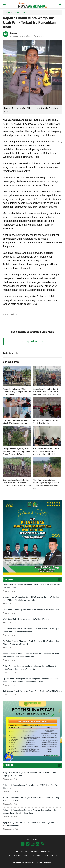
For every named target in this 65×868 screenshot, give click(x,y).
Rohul (24, 13)
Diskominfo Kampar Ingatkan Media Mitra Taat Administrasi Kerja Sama (31, 610)
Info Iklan (45, 852)
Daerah (16, 13)
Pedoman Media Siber (19, 856)
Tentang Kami (21, 852)
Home (7, 13)
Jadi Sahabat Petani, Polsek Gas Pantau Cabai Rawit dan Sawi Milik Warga (32, 691)
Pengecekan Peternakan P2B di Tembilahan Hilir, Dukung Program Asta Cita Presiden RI (17, 392)
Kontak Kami (51, 856)
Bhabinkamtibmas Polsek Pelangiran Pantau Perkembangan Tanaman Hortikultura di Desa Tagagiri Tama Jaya (17, 483)
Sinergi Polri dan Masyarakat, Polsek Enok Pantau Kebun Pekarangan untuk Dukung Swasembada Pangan (17, 452)
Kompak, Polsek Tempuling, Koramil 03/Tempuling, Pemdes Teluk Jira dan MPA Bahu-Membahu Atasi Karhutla (46, 392)
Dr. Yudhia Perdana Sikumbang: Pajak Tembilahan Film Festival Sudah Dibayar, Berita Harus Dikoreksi (46, 452)
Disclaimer (37, 856)
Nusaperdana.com (33, 341)
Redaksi (34, 852)
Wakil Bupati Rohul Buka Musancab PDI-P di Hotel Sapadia (26, 619)
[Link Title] (23, 844)
